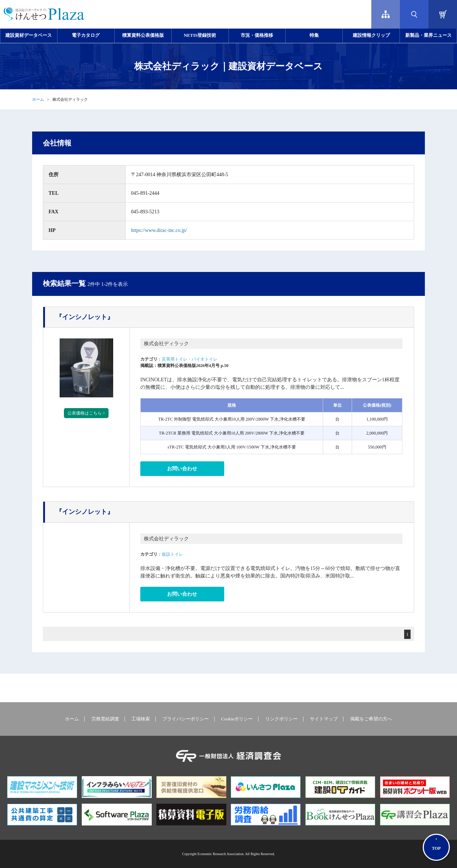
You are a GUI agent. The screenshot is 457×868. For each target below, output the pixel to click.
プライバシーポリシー (186, 719)
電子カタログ (86, 35)
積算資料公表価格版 (143, 35)
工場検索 (141, 719)
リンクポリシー (282, 719)
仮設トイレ (172, 554)
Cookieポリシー (237, 719)
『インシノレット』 (85, 317)
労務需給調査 (105, 719)
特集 (314, 35)
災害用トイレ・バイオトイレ (190, 359)
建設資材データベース (29, 35)
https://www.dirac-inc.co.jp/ (159, 230)
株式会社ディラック (166, 344)
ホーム (38, 99)
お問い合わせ (182, 469)
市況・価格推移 (257, 35)
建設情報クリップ (371, 35)
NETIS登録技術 (200, 35)
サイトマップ (324, 719)
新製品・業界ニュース (428, 35)
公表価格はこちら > (86, 413)
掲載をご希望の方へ (371, 719)
